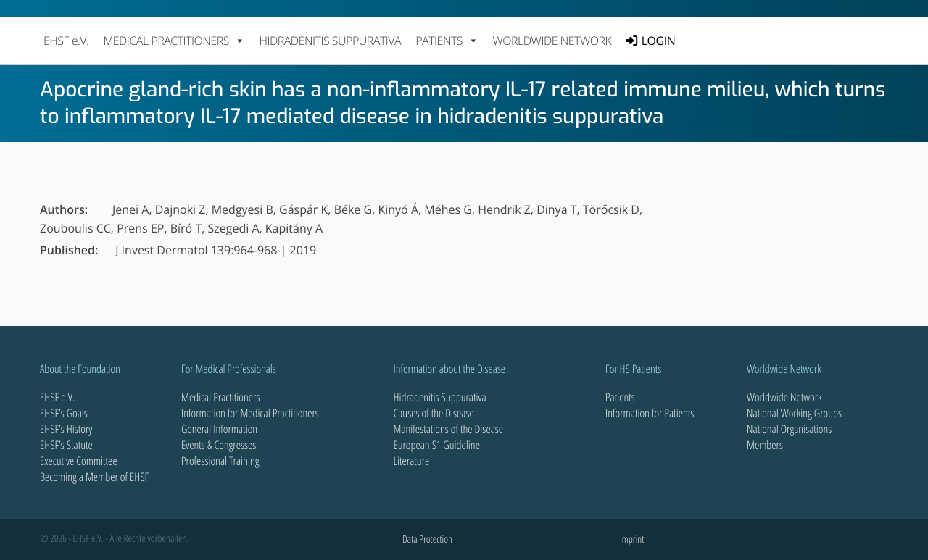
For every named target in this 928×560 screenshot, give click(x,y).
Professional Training (220, 461)
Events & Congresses (219, 445)
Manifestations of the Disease (449, 429)
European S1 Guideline (437, 445)
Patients (620, 397)
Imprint (632, 539)
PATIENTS (447, 41)
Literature (412, 461)
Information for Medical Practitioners (250, 413)
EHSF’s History (66, 429)
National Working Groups (794, 413)
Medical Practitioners (220, 397)
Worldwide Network (552, 41)
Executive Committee (79, 461)
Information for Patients (650, 413)
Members (765, 445)
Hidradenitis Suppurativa (330, 41)
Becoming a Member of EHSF (94, 477)
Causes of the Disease (434, 413)
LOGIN (658, 41)
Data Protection (427, 539)
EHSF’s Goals (64, 413)
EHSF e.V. (66, 41)
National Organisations (789, 429)
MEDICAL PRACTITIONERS (174, 41)
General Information (219, 429)
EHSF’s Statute (66, 445)
